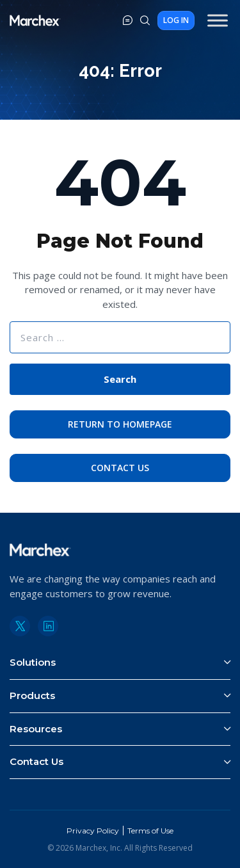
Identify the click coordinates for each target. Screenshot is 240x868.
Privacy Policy (93, 831)
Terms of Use (150, 831)
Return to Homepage (120, 424)
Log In (176, 20)
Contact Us (120, 468)
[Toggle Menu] (218, 20)
